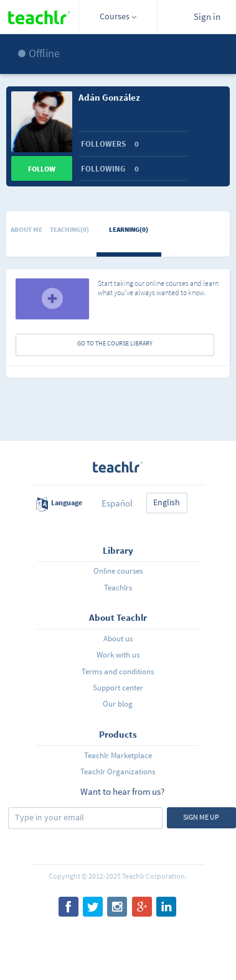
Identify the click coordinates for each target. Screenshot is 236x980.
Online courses (118, 571)
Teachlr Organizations (118, 772)
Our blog (118, 704)
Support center (118, 688)
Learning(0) (129, 229)
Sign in (207, 16)
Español (117, 503)
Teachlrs (118, 588)
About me (26, 229)
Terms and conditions (118, 671)
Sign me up (201, 817)
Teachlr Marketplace (118, 755)
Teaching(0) (69, 229)
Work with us (118, 655)
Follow (42, 169)
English (167, 502)
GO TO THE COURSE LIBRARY (115, 343)
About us (118, 639)
